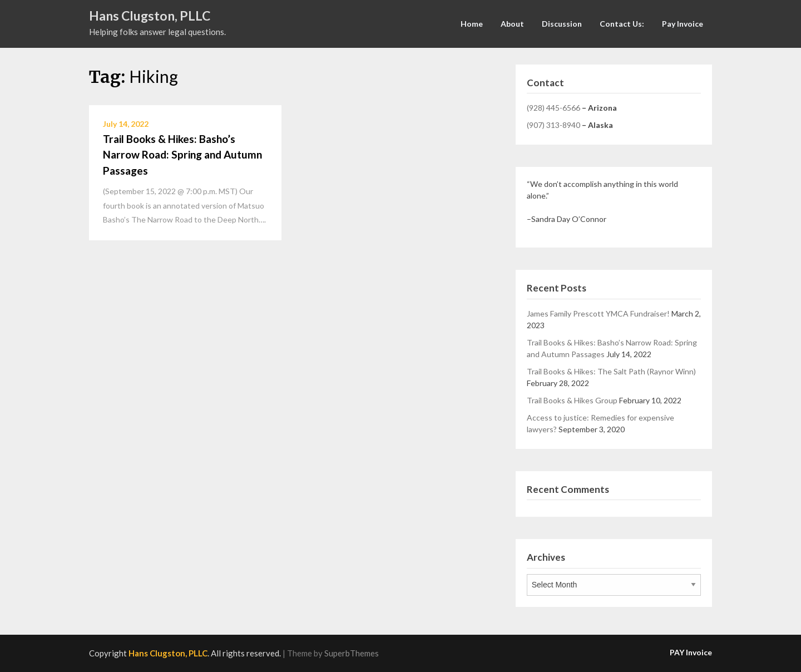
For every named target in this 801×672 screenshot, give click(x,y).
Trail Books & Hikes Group (572, 400)
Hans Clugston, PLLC (150, 16)
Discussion (562, 24)
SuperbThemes (352, 653)
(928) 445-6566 (553, 108)
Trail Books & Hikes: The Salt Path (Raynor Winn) (611, 371)
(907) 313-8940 (553, 125)
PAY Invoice (691, 653)
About (512, 24)
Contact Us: (622, 24)
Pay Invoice (683, 24)
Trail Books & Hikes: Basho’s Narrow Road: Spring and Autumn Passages (182, 155)
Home (472, 24)
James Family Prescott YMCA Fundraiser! (598, 313)
